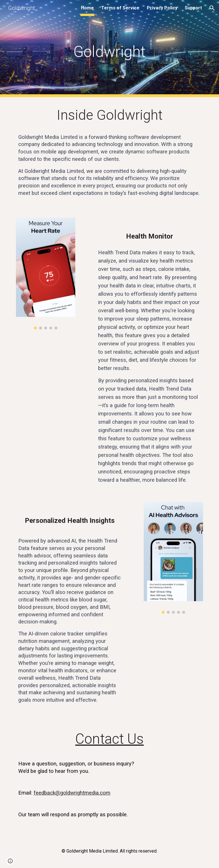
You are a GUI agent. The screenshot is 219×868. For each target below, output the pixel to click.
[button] (212, 8)
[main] (109, 49)
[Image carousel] (45, 274)
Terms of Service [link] (120, 8)
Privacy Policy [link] (162, 8)
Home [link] (87, 8)
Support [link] (193, 8)
